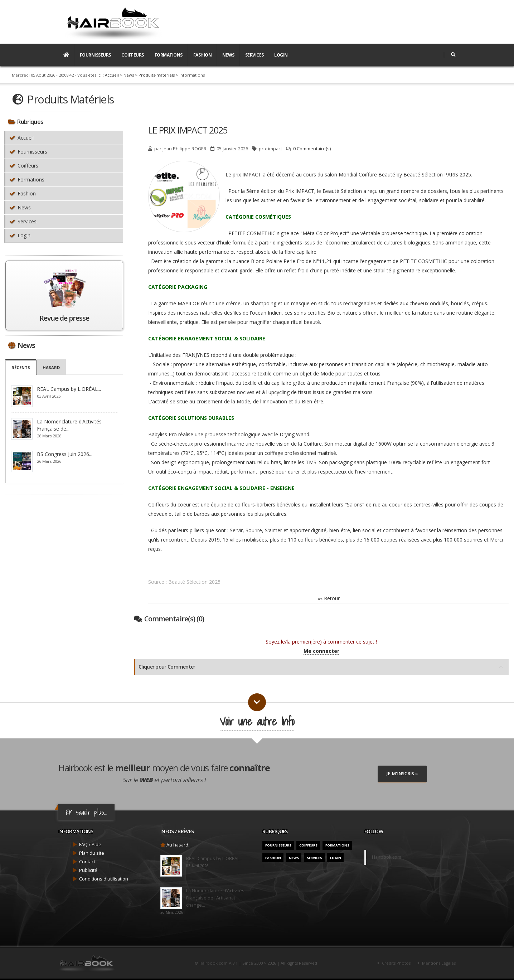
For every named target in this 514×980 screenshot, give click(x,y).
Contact (87, 862)
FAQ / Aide (90, 845)
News (228, 55)
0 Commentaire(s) (312, 149)
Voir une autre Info (257, 721)
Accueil (112, 75)
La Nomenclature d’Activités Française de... (69, 425)
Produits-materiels (157, 75)
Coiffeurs (133, 55)
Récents (21, 367)
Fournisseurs (95, 55)
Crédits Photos (396, 963)
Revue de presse (64, 318)
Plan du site (92, 853)
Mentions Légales (438, 963)
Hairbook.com (387, 857)
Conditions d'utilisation (104, 879)
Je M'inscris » (402, 774)
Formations (169, 55)
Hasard (51, 367)
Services (254, 55)
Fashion (203, 55)
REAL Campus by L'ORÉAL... (69, 389)
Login (281, 55)
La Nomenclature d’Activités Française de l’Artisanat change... (215, 898)
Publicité (88, 870)
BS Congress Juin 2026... (65, 454)
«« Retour (329, 598)
